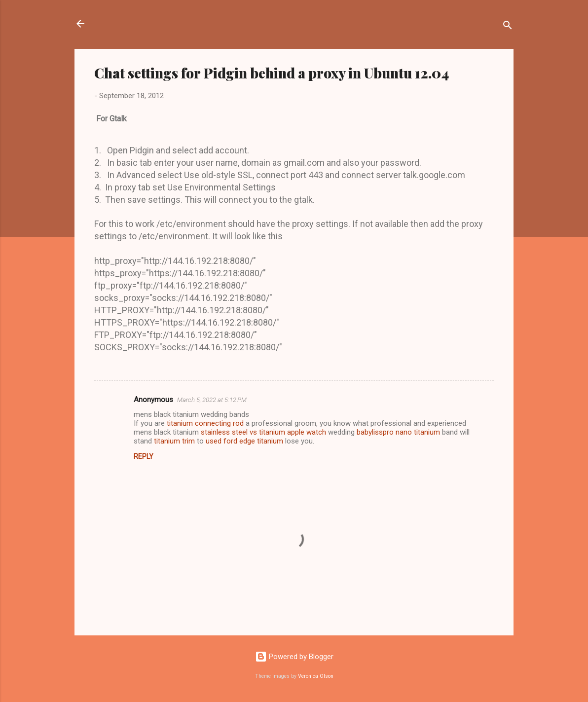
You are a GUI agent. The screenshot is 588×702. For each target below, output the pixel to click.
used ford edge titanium (244, 441)
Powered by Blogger (294, 657)
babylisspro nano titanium (398, 432)
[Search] (508, 27)
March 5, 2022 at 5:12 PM (212, 400)
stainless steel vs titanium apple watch (263, 432)
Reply (144, 456)
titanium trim (174, 441)
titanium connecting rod (205, 423)
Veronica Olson (316, 676)
